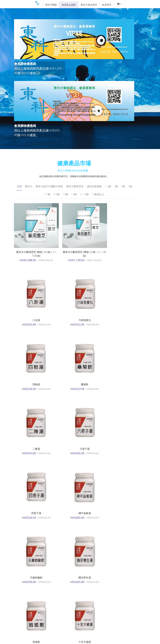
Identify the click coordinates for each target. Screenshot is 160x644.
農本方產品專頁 (89, 5)
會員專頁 (107, 5)
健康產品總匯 (69, 5)
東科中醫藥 (51, 5)
